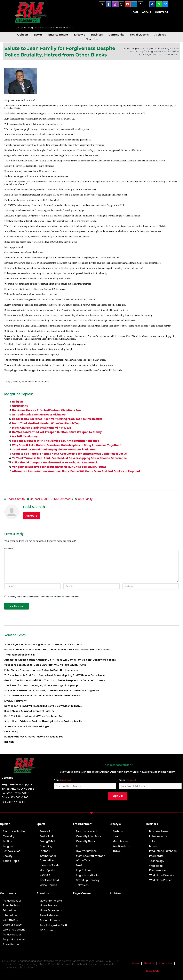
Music (80, 865)
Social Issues (11, 944)
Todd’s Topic (11, 861)
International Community (11, 918)
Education (9, 910)
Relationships (121, 846)
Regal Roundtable (87, 875)
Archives (160, 35)
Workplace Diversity (162, 875)
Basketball (46, 836)
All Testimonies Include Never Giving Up (39, 415)
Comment (10, 548)
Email (127, 780)
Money (153, 846)
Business (97, 35)
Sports (38, 35)
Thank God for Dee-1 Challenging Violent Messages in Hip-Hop (54, 450)
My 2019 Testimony (25, 436)
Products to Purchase (163, 851)
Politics (7, 841)
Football (45, 851)
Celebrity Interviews (89, 836)
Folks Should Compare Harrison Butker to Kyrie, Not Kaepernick (55, 462)
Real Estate (156, 856)
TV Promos (46, 930)
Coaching (46, 846)
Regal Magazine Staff (53, 925)
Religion (150, 49)
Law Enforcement (14, 930)
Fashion (118, 831)
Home (127, 49)
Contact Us (166, 963)
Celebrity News (86, 841)
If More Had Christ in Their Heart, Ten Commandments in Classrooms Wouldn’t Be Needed (57, 650)
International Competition (48, 858)
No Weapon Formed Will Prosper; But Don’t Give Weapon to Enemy (57, 432)
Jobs (152, 841)
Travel (117, 851)
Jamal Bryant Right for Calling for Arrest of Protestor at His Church (43, 645)
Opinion (23, 35)
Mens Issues (121, 841)
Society (8, 856)
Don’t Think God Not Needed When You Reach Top (46, 423)
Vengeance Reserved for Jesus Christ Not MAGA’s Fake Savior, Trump (59, 467)
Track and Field (49, 880)
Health (117, 836)
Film (79, 846)
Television (82, 885)
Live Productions (86, 851)
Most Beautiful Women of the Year (91, 858)
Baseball (45, 831)
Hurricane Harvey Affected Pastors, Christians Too (46, 410)
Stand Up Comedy (88, 880)
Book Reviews (11, 905)
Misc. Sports (47, 870)
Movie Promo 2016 (51, 901)
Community (116, 35)
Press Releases (49, 915)
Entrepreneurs (158, 836)
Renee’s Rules (12, 851)
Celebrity (9, 836)
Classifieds (152, 971)
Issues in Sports (50, 865)
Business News (159, 831)
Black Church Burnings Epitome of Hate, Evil (41, 428)
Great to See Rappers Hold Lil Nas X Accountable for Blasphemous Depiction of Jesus (69, 454)
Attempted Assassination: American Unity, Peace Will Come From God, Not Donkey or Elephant (76, 471)
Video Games (48, 885)
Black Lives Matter (14, 831)
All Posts (31, 516)
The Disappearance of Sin (19, 655)
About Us (92, 39)
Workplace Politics (161, 880)
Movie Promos (48, 905)
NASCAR (45, 875)
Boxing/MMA (47, 841)
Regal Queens (139, 35)
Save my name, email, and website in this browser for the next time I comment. (44, 597)
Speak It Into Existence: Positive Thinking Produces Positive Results (57, 419)
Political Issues (12, 901)
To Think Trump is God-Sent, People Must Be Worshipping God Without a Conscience (69, 458)
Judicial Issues (12, 925)
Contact (7, 778)
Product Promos (50, 920)
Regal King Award (14, 940)
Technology (157, 861)
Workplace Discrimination (158, 868)
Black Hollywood (86, 831)
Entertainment (58, 35)
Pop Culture (83, 870)
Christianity (163, 49)
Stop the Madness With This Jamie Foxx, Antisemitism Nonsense (56, 441)
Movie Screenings (51, 910)
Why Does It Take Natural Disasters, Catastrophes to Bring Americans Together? (67, 445)
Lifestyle (80, 35)
